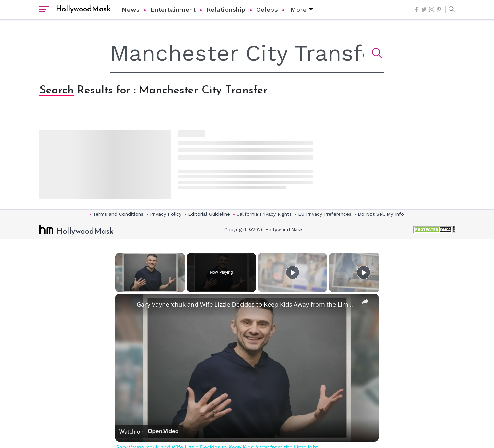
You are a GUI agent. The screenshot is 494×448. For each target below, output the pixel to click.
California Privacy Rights (264, 214)
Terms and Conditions (118, 214)
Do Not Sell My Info (381, 214)
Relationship (226, 9)
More (299, 9)
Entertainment (173, 9)
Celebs (267, 9)
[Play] (293, 272)
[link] (126, 305)
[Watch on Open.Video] (149, 432)
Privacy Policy (166, 214)
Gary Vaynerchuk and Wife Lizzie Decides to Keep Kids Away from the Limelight (246, 304)
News (131, 9)
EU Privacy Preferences (325, 214)
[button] (450, 10)
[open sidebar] (44, 10)
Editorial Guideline (209, 214)
